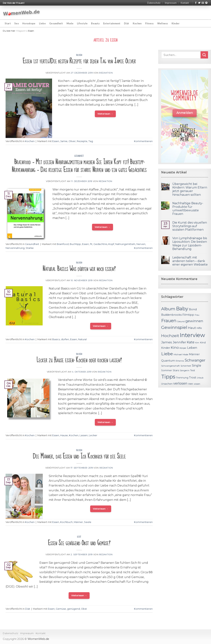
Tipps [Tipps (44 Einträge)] (168, 377)
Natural (82, 339)
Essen (56, 141)
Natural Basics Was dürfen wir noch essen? (79, 269)
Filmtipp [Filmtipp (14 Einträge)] (188, 315)
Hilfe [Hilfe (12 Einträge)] (199, 328)
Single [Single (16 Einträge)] (196, 366)
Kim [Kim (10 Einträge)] (197, 343)
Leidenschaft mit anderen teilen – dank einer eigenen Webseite (190, 261)
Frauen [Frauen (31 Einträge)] (169, 321)
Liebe (42, 23)
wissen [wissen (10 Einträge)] (197, 384)
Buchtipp (75, 244)
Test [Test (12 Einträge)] (193, 370)
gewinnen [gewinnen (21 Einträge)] (194, 321)
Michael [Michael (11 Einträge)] (178, 354)
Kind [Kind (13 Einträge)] (203, 342)
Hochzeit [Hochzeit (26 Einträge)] (170, 336)
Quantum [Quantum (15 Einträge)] (168, 361)
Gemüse (61, 609)
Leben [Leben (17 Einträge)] (192, 348)
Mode (70, 23)
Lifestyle (82, 23)
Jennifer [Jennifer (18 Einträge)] (179, 342)
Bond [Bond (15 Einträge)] (193, 309)
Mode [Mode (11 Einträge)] (185, 354)
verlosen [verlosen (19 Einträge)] (180, 383)
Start (8, 23)
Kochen (137, 23)
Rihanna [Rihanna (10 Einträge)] (180, 361)
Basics (56, 339)
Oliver (72, 141)
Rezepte (82, 141)
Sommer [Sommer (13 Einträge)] (167, 370)
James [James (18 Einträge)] (167, 342)
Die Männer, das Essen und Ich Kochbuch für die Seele (79, 456)
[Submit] (204, 55)
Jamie (64, 141)
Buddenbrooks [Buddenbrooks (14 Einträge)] (171, 315)
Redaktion (106, 73)
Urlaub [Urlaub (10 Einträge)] (200, 378)
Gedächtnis (100, 244)
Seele (88, 522)
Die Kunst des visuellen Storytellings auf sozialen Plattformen (190, 226)
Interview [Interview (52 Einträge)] (192, 335)
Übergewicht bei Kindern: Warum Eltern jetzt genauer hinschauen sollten (190, 189)
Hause (64, 435)
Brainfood (63, 244)
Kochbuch (66, 522)
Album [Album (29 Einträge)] (168, 309)
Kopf (111, 244)
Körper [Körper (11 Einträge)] (183, 348)
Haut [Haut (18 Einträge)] (192, 328)
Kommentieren (143, 141)
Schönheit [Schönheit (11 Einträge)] (186, 366)
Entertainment (112, 23)
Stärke (30, 248)
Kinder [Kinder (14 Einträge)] (166, 348)
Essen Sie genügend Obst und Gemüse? (79, 543)
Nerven (141, 244)
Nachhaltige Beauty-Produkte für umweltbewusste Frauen (188, 209)
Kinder (176, 23)
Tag (91, 141)
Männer (78, 522)
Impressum (171, 3)
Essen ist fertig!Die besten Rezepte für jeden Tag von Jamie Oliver (79, 61)
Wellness (163, 23)
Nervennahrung (15, 248)
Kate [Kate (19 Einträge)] (191, 342)
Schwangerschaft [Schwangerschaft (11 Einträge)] (170, 366)
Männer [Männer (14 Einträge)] (194, 354)
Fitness (149, 23)
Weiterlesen (105, 114)
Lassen (84, 435)
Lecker (93, 435)
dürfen (65, 339)
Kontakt (185, 3)
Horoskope (29, 23)
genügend (74, 609)
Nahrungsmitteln (125, 244)
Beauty (95, 23)
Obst (84, 609)
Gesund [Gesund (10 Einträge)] (181, 322)
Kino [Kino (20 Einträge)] (175, 348)
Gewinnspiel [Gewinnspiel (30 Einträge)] (174, 327)
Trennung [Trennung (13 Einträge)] (182, 378)
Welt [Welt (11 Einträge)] (191, 384)
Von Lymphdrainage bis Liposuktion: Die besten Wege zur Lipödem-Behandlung (190, 244)
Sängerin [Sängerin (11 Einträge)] (185, 370)
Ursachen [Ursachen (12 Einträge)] (167, 384)
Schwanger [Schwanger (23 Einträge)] (195, 360)
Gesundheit (56, 23)
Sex (17, 23)
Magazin (21, 31)
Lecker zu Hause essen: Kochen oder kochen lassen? (79, 360)
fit (91, 244)
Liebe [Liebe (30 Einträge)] (167, 354)
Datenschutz (154, 3)
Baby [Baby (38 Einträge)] (182, 309)
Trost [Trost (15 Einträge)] (193, 377)
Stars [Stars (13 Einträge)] (176, 370)
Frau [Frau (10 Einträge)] (197, 315)
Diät (127, 23)
